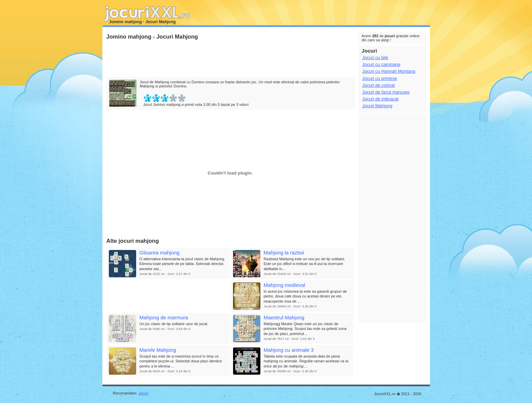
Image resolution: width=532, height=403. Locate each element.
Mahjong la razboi (284, 253)
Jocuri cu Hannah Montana (389, 71)
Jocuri (143, 393)
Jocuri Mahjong (377, 106)
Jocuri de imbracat (380, 99)
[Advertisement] (230, 59)
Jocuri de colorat (379, 85)
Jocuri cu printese (380, 78)
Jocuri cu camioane (382, 64)
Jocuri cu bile (375, 58)
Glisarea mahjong (160, 253)
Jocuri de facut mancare (386, 92)
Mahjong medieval (285, 285)
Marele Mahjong (158, 350)
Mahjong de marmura (164, 317)
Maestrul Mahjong (284, 317)
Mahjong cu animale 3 (289, 350)
